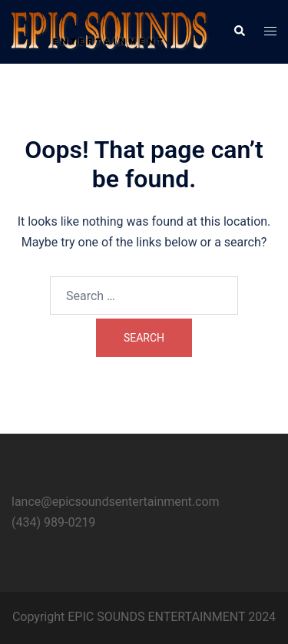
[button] (239, 31)
